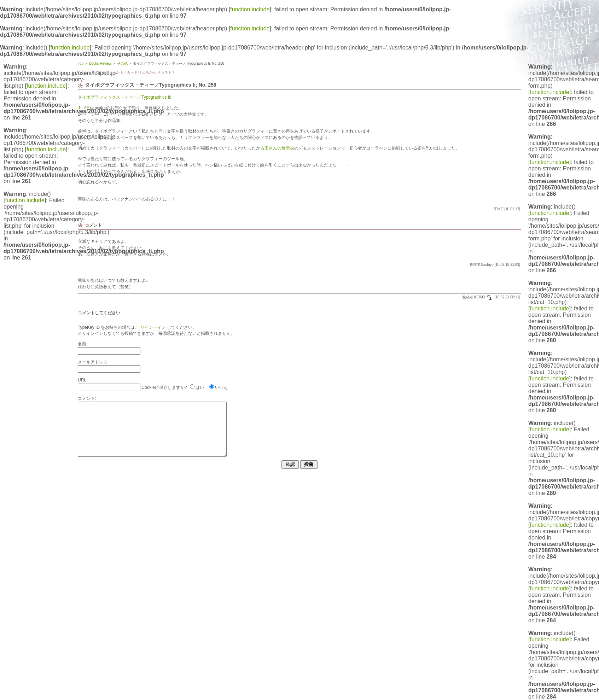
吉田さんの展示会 (277, 148)
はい (200, 387)
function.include (250, 9)
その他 (122, 63)
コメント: (87, 398)
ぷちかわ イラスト (157, 72)
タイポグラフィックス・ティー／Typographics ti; (124, 97)
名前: (83, 344)
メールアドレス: (93, 362)
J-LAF (83, 108)
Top (81, 63)
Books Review (100, 63)
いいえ (221, 387)
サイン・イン (152, 327)
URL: (83, 380)
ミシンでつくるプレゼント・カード (109, 72)
